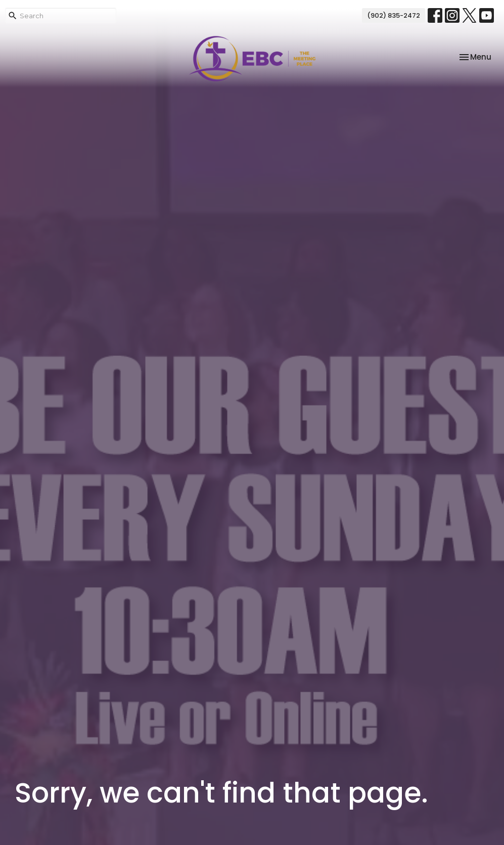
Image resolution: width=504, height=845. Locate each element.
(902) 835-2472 (394, 15)
